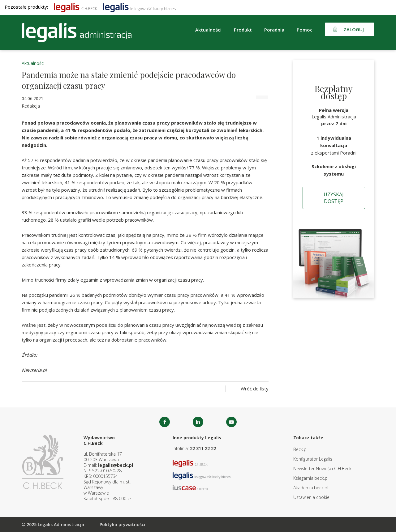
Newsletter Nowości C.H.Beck (322, 468)
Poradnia (274, 30)
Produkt (243, 30)
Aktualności (208, 30)
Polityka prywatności (122, 524)
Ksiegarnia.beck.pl (311, 478)
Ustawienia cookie (311, 497)
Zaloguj (354, 29)
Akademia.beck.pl (311, 488)
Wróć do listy (255, 389)
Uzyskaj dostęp (334, 198)
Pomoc (305, 30)
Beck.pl (300, 449)
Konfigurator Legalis (313, 459)
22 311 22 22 (203, 448)
